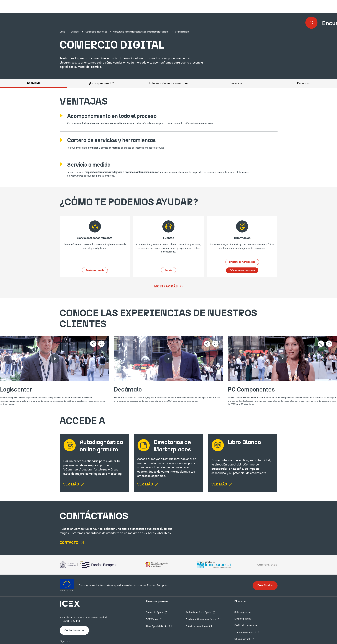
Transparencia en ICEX (247, 632)
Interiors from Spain (197, 626)
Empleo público (243, 619)
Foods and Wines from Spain (201, 619)
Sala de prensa (242, 612)
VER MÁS (71, 484)
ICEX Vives (153, 619)
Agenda (168, 270)
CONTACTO (69, 543)
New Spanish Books (157, 626)
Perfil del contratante (246, 625)
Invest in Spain (155, 612)
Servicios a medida (95, 270)
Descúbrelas (265, 586)
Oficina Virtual (242, 639)
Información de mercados (242, 270)
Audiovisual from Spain (199, 612)
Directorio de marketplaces (242, 262)
